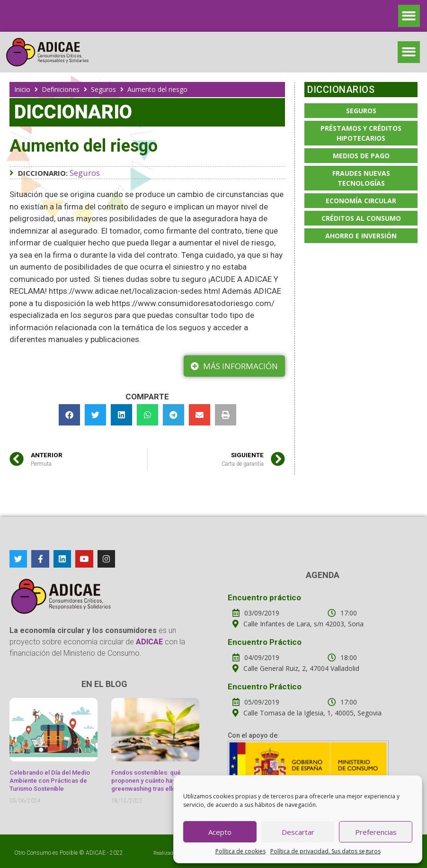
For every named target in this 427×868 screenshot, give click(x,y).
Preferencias (376, 832)
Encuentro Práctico (265, 642)
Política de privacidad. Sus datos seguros (325, 851)
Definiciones (61, 89)
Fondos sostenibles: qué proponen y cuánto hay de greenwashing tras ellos (148, 781)
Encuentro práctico (264, 597)
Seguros (103, 89)
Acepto (220, 832)
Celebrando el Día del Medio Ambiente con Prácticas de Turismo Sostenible (50, 781)
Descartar (298, 832)
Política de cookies (240, 851)
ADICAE (96, 853)
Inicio (22, 89)
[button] (409, 16)
